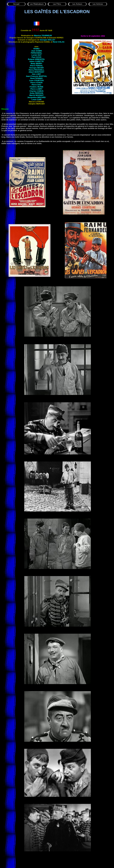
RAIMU (36, 49)
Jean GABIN (36, 51)
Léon (36, 80)
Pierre (36, 66)
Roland (36, 59)
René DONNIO (36, 78)
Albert (36, 72)
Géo (36, 74)
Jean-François (36, 76)
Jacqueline (36, 97)
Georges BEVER (36, 68)
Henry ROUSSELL (36, 70)
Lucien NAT (36, 55)
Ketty (36, 93)
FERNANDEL (36, 53)
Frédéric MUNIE (36, 87)
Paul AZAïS (37, 57)
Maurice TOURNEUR (43, 36)
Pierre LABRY (36, 89)
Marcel (36, 95)
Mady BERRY (37, 63)
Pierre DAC (36, 85)
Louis (36, 100)
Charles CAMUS (36, 91)
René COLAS (59, 42)
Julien (36, 61)
